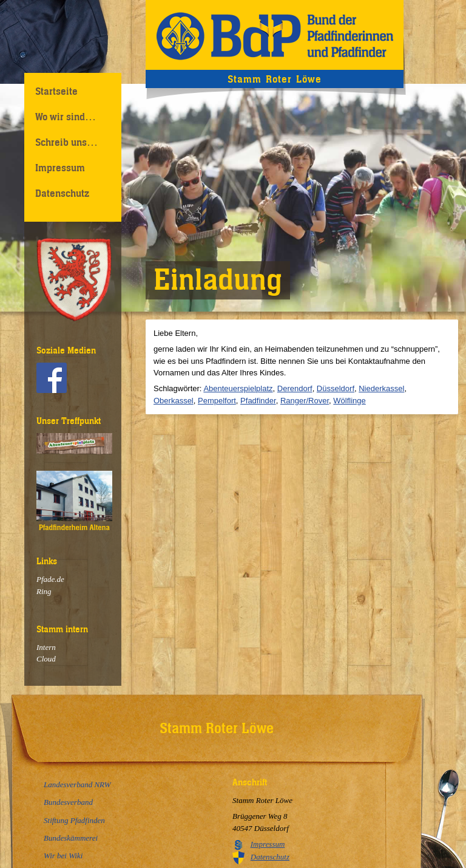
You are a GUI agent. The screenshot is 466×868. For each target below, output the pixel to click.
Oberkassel (174, 401)
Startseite (56, 91)
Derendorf (295, 388)
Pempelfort (217, 401)
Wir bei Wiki (63, 856)
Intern (46, 647)
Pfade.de (50, 579)
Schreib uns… (66, 142)
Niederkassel (381, 388)
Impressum (60, 168)
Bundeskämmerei (71, 838)
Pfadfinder (258, 401)
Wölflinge (349, 401)
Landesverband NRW (77, 784)
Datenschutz (62, 193)
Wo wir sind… (66, 117)
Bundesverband (68, 802)
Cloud (46, 659)
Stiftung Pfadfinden (74, 820)
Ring (44, 591)
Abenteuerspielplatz (238, 388)
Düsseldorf (336, 388)
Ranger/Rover (305, 401)
